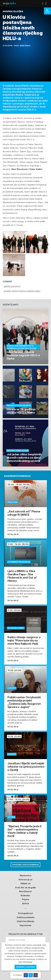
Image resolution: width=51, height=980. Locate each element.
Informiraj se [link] (26, 880)
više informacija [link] (25, 962)
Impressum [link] (26, 925)
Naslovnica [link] (26, 875)
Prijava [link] (26, 899)
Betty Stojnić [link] (25, 46)
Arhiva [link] (26, 903)
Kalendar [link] (26, 895)
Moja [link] (9, 3)
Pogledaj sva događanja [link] (26, 865)
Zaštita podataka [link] (26, 917)
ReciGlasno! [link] (26, 891)
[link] (47, 11)
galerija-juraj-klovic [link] (12, 286)
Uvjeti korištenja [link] (26, 921)
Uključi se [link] (26, 883)
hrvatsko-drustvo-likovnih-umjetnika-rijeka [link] (22, 291)
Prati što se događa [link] (26, 887)
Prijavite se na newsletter (26, 934)
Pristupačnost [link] (26, 913)
